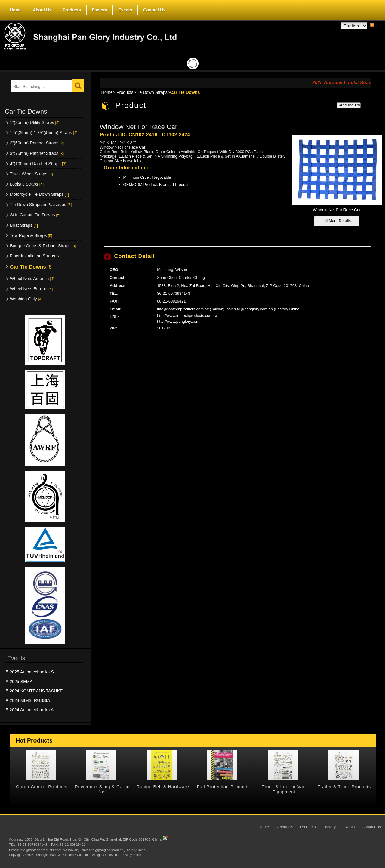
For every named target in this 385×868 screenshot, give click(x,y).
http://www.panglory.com (178, 321)
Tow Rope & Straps (31, 235)
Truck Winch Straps (31, 174)
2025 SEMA (21, 682)
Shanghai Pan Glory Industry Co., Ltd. (62, 855)
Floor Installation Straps (35, 256)
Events (125, 10)
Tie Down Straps (152, 92)
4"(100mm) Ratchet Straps (38, 164)
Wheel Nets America (32, 279)
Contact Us (154, 10)
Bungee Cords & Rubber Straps (43, 246)
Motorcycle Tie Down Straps (39, 194)
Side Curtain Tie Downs (35, 215)
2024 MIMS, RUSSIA (30, 700)
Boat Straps (24, 225)
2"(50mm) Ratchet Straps (37, 143)
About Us (42, 9)
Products (72, 9)
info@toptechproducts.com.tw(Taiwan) (49, 850)
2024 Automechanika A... (33, 710)
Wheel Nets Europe (31, 289)
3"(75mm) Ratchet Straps (37, 153)
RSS (372, 26)
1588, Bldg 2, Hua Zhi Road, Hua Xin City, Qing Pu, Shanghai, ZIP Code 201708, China (93, 839)
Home (16, 10)
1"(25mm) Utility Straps (35, 122)
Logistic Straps (27, 184)
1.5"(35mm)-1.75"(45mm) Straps (44, 133)
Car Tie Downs (31, 267)
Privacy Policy (131, 855)
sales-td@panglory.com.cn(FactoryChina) (114, 850)
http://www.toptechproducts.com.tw (187, 316)
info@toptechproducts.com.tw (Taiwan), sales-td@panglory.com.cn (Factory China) (229, 309)
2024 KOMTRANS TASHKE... (38, 691)
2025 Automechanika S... (34, 672)
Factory (100, 10)
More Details (340, 221)
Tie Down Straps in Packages (41, 205)
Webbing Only (26, 299)
